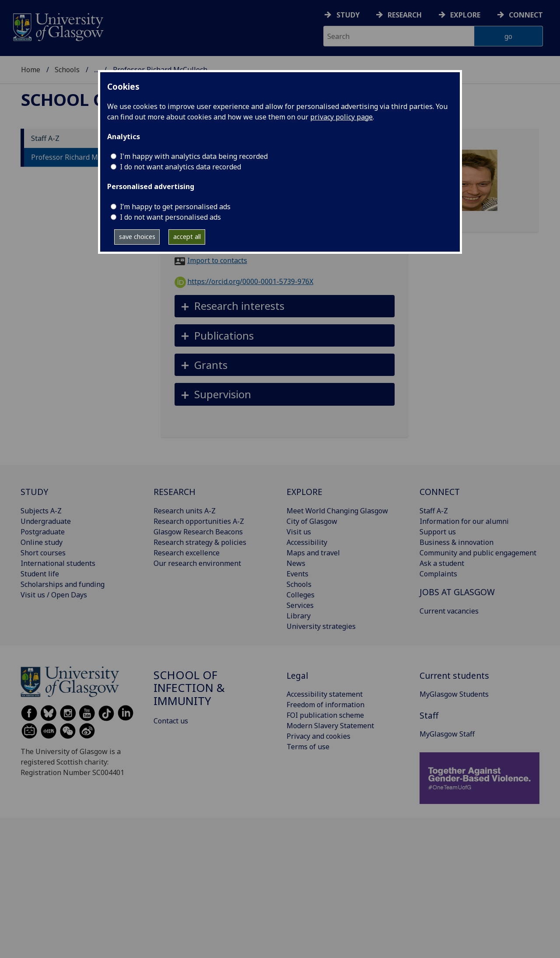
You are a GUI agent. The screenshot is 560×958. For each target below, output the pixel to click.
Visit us (299, 532)
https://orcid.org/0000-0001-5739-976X (244, 281)
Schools (67, 70)
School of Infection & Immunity (189, 688)
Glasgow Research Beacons (198, 532)
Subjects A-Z (41, 511)
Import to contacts (217, 260)
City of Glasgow (312, 521)
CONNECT (440, 492)
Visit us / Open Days (54, 595)
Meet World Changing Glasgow (337, 511)
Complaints (438, 574)
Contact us (171, 721)
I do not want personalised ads (170, 217)
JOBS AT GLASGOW (457, 592)
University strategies (321, 626)
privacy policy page (341, 117)
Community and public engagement (478, 553)
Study (348, 15)
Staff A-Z (45, 138)
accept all (187, 237)
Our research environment (197, 563)
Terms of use (308, 747)
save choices (137, 237)
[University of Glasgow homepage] (58, 26)
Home (31, 70)
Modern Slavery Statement (330, 726)
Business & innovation (457, 542)
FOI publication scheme (325, 715)
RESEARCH (175, 492)
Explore (465, 15)
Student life (40, 574)
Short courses (43, 553)
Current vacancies (449, 611)
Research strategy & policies (200, 542)
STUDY (34, 492)
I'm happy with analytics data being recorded (194, 156)
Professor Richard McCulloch (78, 157)
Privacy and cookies (318, 736)
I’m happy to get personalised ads (175, 207)
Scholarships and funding (63, 584)
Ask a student (442, 563)
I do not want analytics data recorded (180, 167)
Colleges (301, 595)
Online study (42, 542)
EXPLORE (304, 492)
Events (297, 574)
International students (58, 563)
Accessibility (307, 542)
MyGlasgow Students (454, 694)
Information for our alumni (464, 521)
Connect (526, 15)
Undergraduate (46, 521)
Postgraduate (43, 532)
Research (405, 15)
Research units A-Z (185, 511)
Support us (438, 532)
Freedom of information (325, 705)
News (296, 563)
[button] (285, 306)
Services (300, 605)
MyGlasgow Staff (447, 734)
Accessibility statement (325, 694)
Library (299, 616)
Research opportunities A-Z (199, 521)
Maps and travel (313, 553)
